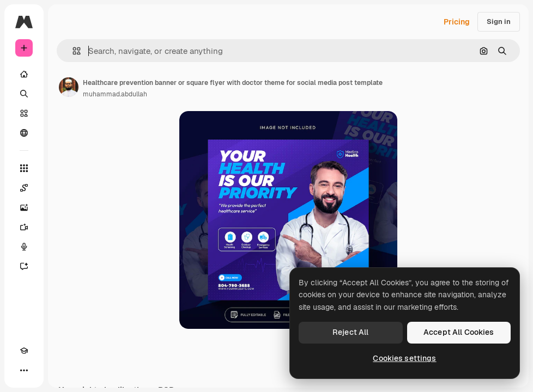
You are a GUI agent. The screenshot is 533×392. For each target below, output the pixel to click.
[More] (24, 370)
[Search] (24, 94)
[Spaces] (24, 188)
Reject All (350, 332)
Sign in (499, 22)
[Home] (24, 74)
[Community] (24, 133)
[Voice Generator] (24, 247)
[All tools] (24, 168)
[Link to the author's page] (69, 87)
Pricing (457, 22)
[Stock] (24, 113)
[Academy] (24, 351)
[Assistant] (24, 266)
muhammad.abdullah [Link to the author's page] (115, 94)
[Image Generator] (24, 207)
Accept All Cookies (459, 332)
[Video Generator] (24, 227)
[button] (72, 51)
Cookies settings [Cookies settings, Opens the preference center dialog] (404, 358)
